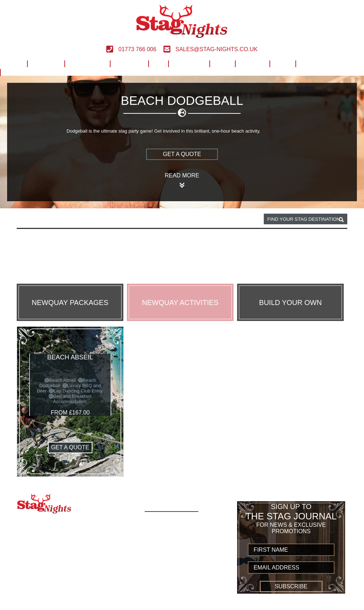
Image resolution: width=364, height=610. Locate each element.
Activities (46, 63)
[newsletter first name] (291, 550)
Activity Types (170, 529)
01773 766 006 (131, 49)
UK (158, 63)
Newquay (56, 219)
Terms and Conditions (182, 576)
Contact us (165, 592)
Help (222, 63)
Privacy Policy (170, 584)
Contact (252, 63)
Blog (282, 63)
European (129, 63)
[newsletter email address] (291, 568)
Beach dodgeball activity (110, 219)
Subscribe (291, 586)
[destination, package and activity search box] (306, 219)
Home (14, 63)
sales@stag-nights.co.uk (211, 49)
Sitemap (159, 600)
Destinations (87, 63)
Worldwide (189, 63)
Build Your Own (321, 63)
